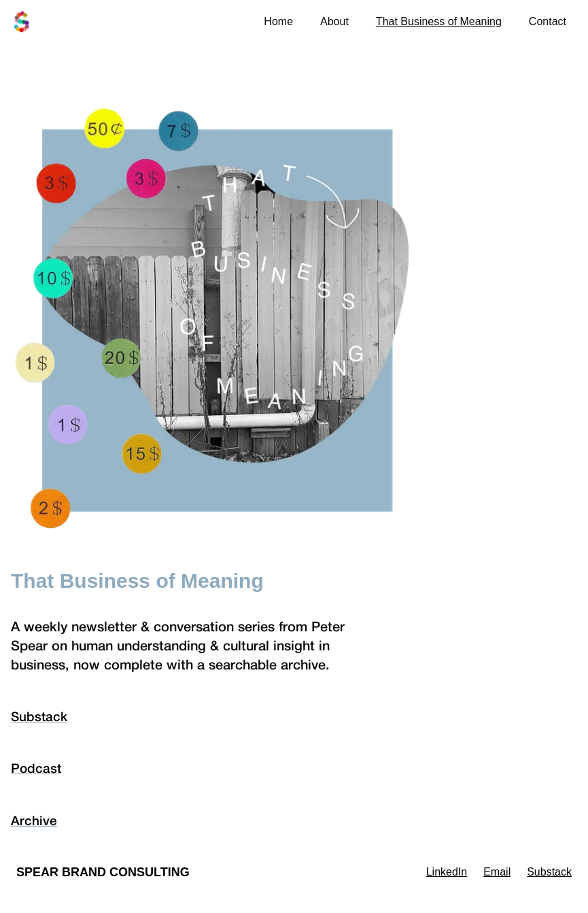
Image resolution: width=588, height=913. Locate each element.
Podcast (36, 769)
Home (278, 21)
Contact (548, 21)
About (334, 21)
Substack (39, 718)
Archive (34, 822)
